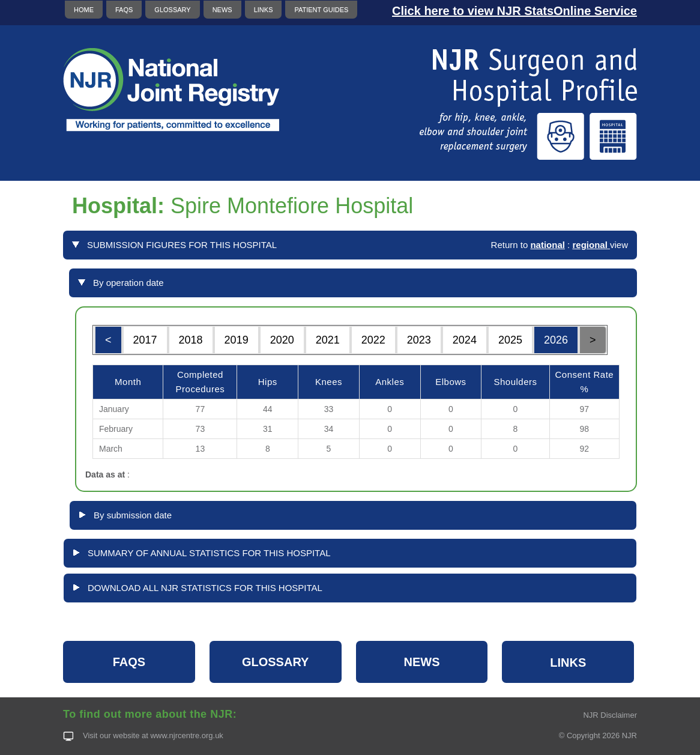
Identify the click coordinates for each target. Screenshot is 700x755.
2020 (282, 340)
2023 (419, 340)
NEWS (222, 10)
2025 (510, 340)
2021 (328, 340)
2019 (237, 340)
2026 (556, 340)
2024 (465, 340)
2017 (145, 340)
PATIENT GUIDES (321, 10)
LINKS (264, 10)
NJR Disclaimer (610, 715)
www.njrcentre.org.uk (186, 735)
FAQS (124, 10)
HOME (84, 10)
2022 (373, 340)
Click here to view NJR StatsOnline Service (514, 11)
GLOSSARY (172, 10)
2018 (191, 340)
